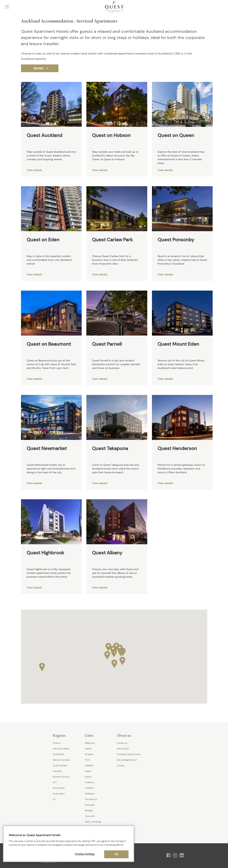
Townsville (90, 816)
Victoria (57, 743)
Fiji (54, 799)
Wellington (90, 794)
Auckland (89, 788)
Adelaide (89, 766)
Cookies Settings (85, 854)
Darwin (88, 777)
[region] (69, 844)
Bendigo (89, 810)
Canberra (89, 782)
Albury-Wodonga (93, 822)
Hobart (88, 771)
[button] (114, 652)
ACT (55, 782)
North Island (59, 788)
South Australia (60, 766)
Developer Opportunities (129, 754)
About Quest (123, 749)
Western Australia (61, 760)
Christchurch (91, 799)
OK (116, 854)
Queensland (58, 754)
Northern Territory (61, 777)
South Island (59, 794)
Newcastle (90, 805)
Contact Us (122, 743)
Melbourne (90, 743)
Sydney (88, 749)
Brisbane (89, 754)
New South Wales (61, 749)
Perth (87, 760)
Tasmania (57, 771)
